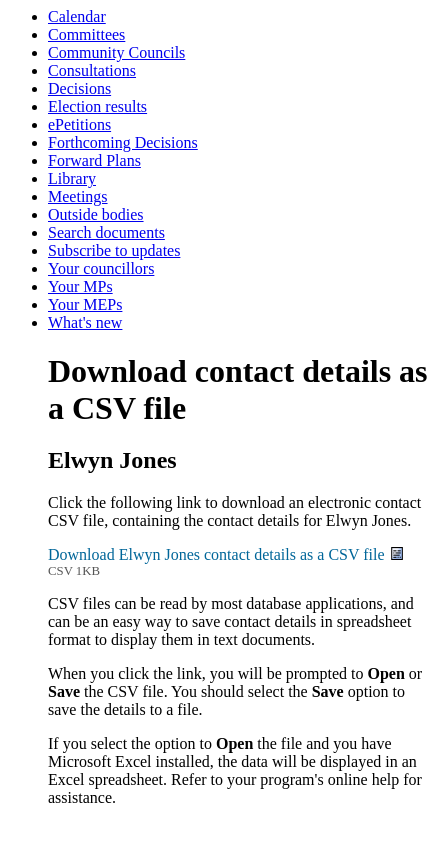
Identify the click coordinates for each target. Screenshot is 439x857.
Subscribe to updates (114, 250)
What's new (85, 322)
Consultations (92, 70)
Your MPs (80, 286)
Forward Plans (94, 160)
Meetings (78, 196)
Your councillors (101, 268)
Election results (97, 106)
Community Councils (116, 52)
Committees (86, 34)
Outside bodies (96, 214)
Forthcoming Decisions (123, 142)
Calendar (77, 16)
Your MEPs (85, 304)
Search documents (106, 232)
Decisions (79, 88)
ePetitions (79, 124)
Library (72, 178)
